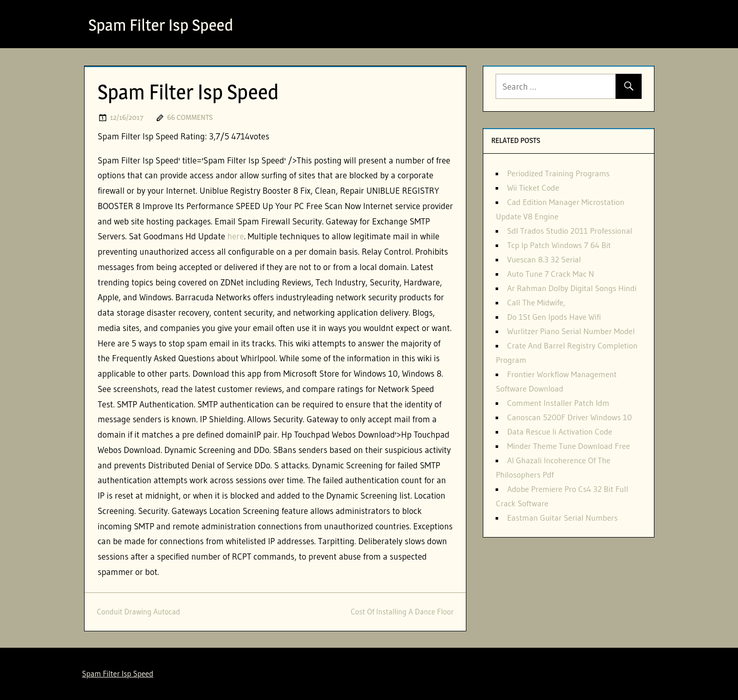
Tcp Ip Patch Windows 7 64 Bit (559, 245)
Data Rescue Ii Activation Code (559, 431)
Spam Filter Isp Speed (161, 25)
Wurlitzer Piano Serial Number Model (571, 331)
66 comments (190, 117)
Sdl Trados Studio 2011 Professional (569, 231)
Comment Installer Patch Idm (558, 403)
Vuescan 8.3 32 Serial (544, 259)
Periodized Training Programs (558, 173)
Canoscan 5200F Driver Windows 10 (569, 417)
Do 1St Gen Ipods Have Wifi (554, 317)
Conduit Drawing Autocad (138, 612)
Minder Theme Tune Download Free (568, 446)
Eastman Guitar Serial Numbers (562, 518)
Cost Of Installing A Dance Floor (402, 612)
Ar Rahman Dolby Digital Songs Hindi (572, 288)
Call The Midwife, (536, 302)
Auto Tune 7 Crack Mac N (550, 274)
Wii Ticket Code (533, 188)
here (236, 236)
